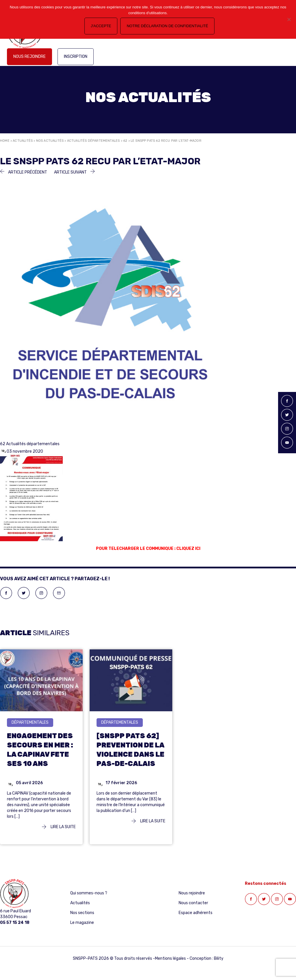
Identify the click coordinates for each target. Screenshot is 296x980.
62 (125, 141)
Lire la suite (59, 827)
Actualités (23, 141)
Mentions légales (170, 958)
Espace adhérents (196, 913)
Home (5, 141)
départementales (30, 722)
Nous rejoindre (29, 57)
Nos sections (82, 913)
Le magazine (82, 923)
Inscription (76, 57)
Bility (219, 958)
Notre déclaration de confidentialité (167, 26)
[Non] (289, 19)
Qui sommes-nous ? (89, 893)
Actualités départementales (94, 141)
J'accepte (101, 26)
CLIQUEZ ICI (188, 549)
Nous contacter (193, 903)
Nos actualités (50, 141)
